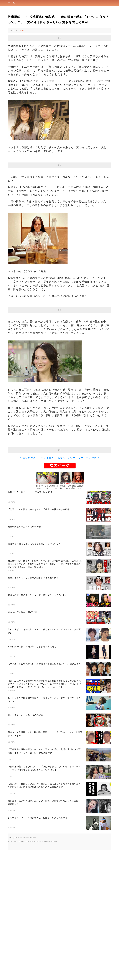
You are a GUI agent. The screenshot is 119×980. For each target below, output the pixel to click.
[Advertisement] (59, 329)
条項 (31, 906)
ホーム (11, 3)
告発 (22, 30)
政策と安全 (25, 906)
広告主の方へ (52, 906)
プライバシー (38, 906)
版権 (45, 906)
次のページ (60, 530)
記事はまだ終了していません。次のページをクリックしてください (60, 523)
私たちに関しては (14, 906)
